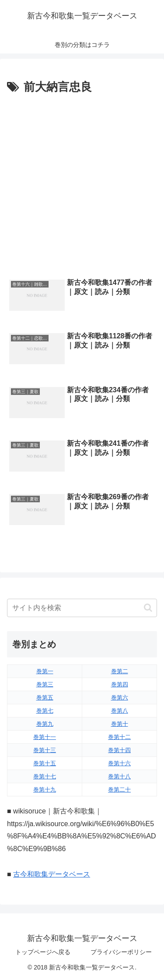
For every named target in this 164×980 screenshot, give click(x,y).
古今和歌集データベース (52, 874)
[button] (148, 608)
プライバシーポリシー (121, 952)
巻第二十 (119, 790)
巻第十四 (119, 750)
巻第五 (45, 698)
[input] (82, 608)
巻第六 (120, 698)
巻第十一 (45, 737)
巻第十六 (119, 763)
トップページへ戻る (43, 952)
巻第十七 (45, 776)
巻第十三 (45, 750)
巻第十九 (45, 790)
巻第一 (45, 671)
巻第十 (120, 724)
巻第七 (45, 711)
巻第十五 (45, 763)
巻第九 (45, 724)
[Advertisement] (82, 184)
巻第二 (120, 671)
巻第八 (120, 711)
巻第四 (120, 684)
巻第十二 (119, 737)
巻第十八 (119, 776)
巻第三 (45, 684)
